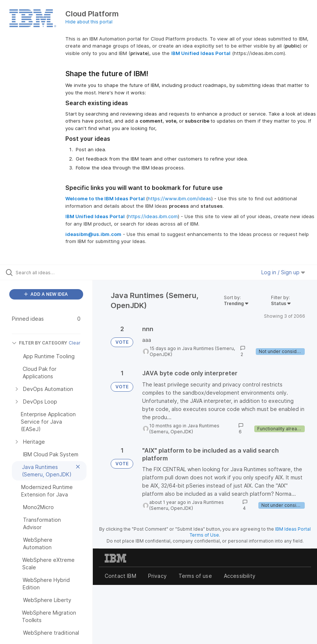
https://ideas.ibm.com (153, 216)
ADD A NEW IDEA (46, 294)
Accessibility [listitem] (240, 576)
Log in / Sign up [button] (283, 272)
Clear (75, 343)
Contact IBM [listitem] (120, 576)
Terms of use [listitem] (195, 576)
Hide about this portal (89, 22)
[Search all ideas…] (50, 272)
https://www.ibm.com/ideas (179, 198)
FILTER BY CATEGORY (40, 343)
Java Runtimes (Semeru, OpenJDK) (184, 429)
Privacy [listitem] (157, 576)
